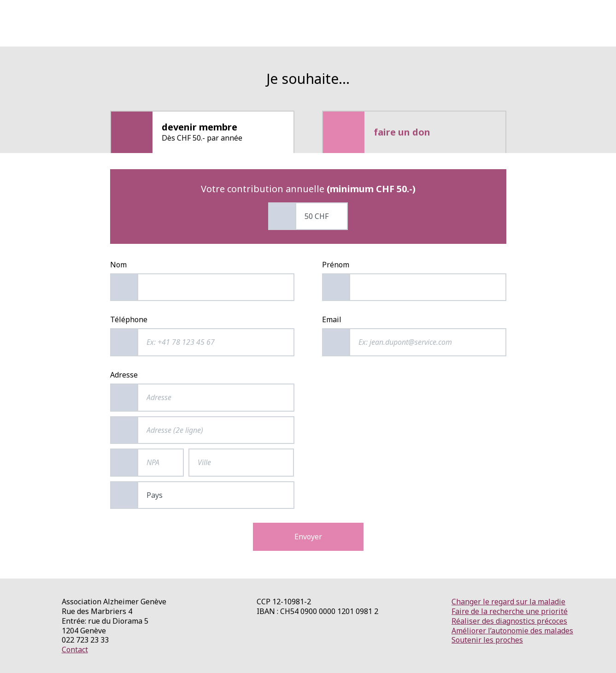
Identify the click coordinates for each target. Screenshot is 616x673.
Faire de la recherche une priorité (510, 611)
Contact (75, 649)
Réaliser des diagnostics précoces (509, 621)
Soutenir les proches (487, 640)
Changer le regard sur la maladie (508, 602)
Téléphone (129, 320)
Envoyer (308, 537)
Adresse (124, 375)
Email (332, 320)
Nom (118, 265)
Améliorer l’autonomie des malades (512, 631)
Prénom (336, 265)
